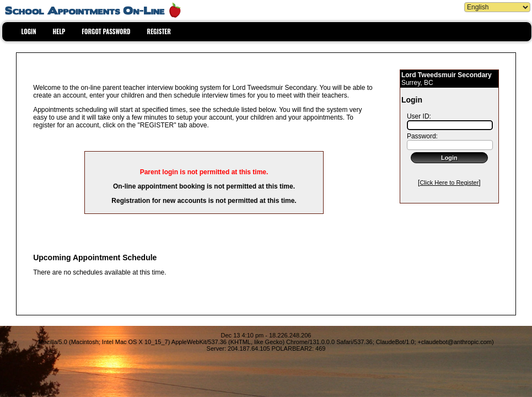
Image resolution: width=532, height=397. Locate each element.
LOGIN (29, 31)
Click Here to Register (449, 183)
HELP (59, 31)
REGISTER (159, 31)
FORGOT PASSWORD (106, 31)
